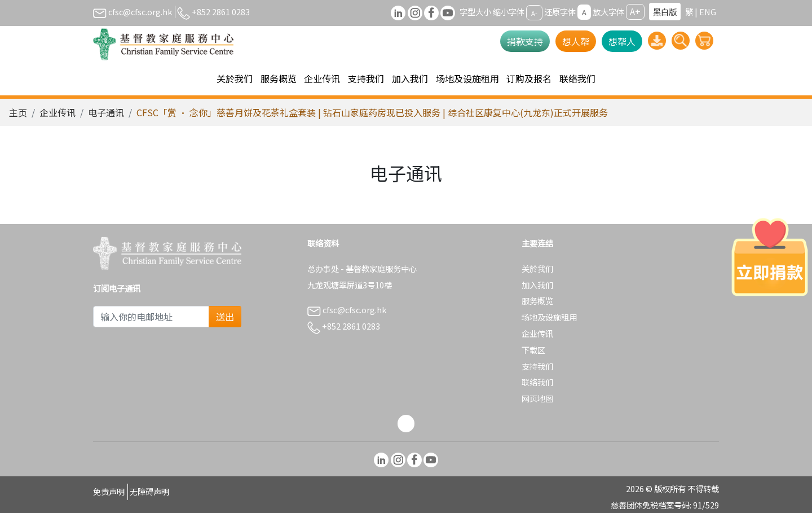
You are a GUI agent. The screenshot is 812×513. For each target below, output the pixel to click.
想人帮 (576, 41)
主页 (18, 112)
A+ (635, 11)
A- (534, 12)
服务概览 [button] (279, 78)
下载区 (533, 350)
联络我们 (577, 78)
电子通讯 (106, 112)
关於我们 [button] (235, 78)
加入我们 (537, 285)
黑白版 (665, 12)
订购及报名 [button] (529, 78)
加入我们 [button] (410, 78)
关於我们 (537, 268)
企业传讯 (58, 112)
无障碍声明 (149, 491)
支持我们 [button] (366, 78)
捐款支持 (525, 41)
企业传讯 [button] (322, 78)
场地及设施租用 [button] (467, 78)
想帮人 (622, 41)
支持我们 (537, 366)
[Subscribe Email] (151, 317)
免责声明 (109, 491)
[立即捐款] (770, 257)
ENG (708, 12)
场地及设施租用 (549, 317)
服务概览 (537, 301)
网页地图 (537, 398)
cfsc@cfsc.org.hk (133, 12)
